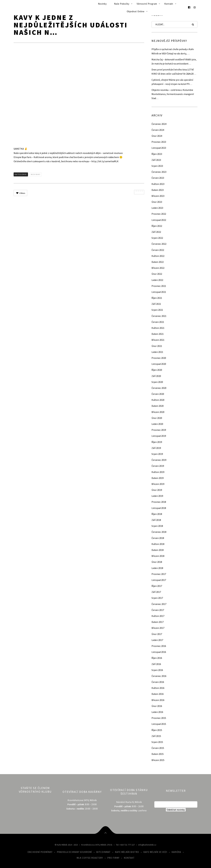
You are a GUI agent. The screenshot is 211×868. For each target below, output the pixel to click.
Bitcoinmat (103, 852)
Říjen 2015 (157, 730)
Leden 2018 (157, 568)
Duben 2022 (158, 262)
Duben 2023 (158, 190)
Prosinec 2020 (159, 358)
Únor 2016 (157, 706)
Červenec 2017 (159, 604)
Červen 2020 (158, 394)
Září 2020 (156, 376)
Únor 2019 (157, 490)
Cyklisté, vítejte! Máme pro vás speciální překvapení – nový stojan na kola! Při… (172, 82)
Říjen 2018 (157, 514)
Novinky (102, 4)
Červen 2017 (158, 610)
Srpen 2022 (157, 238)
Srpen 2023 (157, 166)
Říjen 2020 (157, 370)
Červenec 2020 (159, 388)
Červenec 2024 (159, 124)
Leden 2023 (157, 208)
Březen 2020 (158, 412)
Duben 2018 (158, 550)
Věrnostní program (147, 4)
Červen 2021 (158, 322)
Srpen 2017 (157, 598)
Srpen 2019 (157, 454)
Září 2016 (156, 664)
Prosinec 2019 (159, 430)
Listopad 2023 (159, 148)
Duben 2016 (158, 694)
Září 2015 (156, 736)
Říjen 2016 (157, 658)
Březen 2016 (158, 700)
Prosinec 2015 (159, 718)
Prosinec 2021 (159, 286)
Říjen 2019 (157, 442)
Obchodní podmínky (40, 852)
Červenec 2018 (159, 532)
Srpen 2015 (157, 742)
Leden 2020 (157, 424)
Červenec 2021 (159, 316)
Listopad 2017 (159, 580)
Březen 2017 (158, 628)
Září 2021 (156, 304)
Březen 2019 (158, 484)
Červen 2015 (158, 748)
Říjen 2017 (157, 586)
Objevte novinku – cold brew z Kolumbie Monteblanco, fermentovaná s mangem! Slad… (173, 94)
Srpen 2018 (157, 526)
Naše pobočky (122, 4)
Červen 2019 (158, 466)
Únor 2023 (157, 202)
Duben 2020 (158, 406)
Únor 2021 (157, 346)
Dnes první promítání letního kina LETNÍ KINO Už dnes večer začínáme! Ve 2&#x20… (174, 72)
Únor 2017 (157, 634)
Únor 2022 (157, 274)
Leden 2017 (157, 640)
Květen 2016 (158, 688)
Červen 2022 (158, 250)
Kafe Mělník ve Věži (155, 852)
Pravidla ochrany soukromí (74, 852)
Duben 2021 (158, 334)
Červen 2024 (158, 130)
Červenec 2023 (159, 172)
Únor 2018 (157, 562)
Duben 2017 (158, 622)
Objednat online (136, 11)
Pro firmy (113, 858)
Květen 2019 (158, 472)
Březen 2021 (158, 340)
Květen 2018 (158, 544)
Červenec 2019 (159, 460)
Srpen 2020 (157, 382)
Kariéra (176, 852)
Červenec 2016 (159, 676)
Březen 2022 (158, 268)
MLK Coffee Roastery (90, 858)
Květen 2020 (158, 400)
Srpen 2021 (157, 310)
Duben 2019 (158, 478)
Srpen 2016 (157, 670)
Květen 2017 (158, 616)
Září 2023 (156, 160)
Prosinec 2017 (159, 574)
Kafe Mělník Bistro (127, 852)
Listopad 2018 (159, 508)
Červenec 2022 (159, 244)
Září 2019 (156, 448)
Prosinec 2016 (159, 646)
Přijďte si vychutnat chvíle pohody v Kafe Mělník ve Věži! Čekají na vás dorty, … (173, 51)
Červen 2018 (158, 538)
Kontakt (169, 4)
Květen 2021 (158, 328)
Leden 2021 (157, 352)
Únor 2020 (157, 418)
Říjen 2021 (157, 298)
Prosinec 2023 (159, 142)
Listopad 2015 (159, 724)
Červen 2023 (158, 178)
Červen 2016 (158, 682)
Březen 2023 (158, 196)
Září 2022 (156, 232)
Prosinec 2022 (159, 214)
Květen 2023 (158, 184)
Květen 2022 (158, 256)
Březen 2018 (158, 556)
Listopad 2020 (159, 364)
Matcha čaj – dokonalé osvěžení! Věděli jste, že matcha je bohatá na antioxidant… (174, 61)
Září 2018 (156, 520)
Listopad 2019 (159, 436)
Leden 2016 (157, 712)
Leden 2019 (157, 496)
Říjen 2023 (157, 154)
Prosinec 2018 (159, 502)
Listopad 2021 (159, 292)
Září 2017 (156, 592)
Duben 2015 (158, 754)
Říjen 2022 (157, 226)
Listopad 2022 (159, 220)
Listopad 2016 (159, 652)
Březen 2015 (158, 760)
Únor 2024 (157, 136)
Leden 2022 (157, 280)
